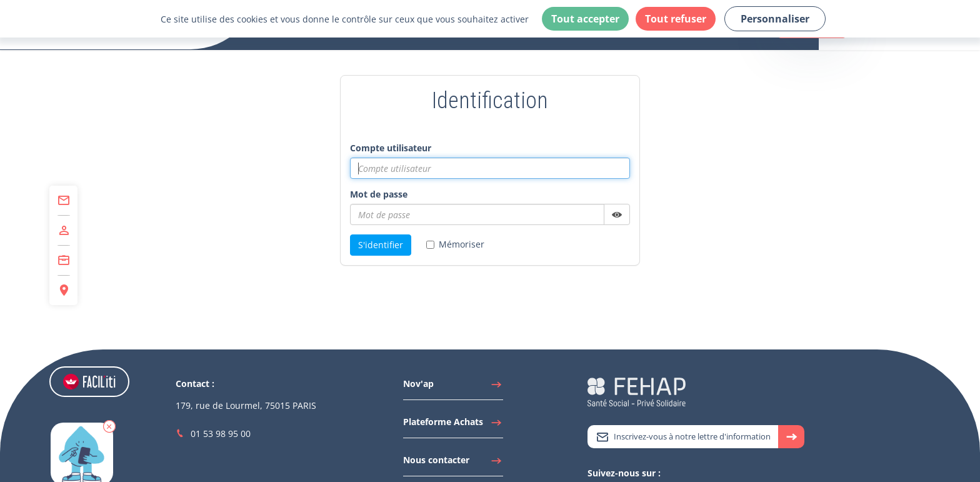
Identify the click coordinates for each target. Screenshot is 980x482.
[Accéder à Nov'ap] (453, 387)
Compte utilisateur (391, 148)
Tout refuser (676, 19)
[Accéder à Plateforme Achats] (453, 425)
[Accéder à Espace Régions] (63, 290)
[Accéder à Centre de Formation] (63, 261)
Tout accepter (585, 19)
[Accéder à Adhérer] (63, 231)
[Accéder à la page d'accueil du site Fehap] (637, 391)
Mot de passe (379, 194)
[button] (109, 426)
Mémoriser (455, 244)
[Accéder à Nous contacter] (453, 463)
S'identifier (381, 245)
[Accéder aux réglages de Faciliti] (89, 382)
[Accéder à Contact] (63, 201)
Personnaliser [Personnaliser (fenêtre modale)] (775, 19)
